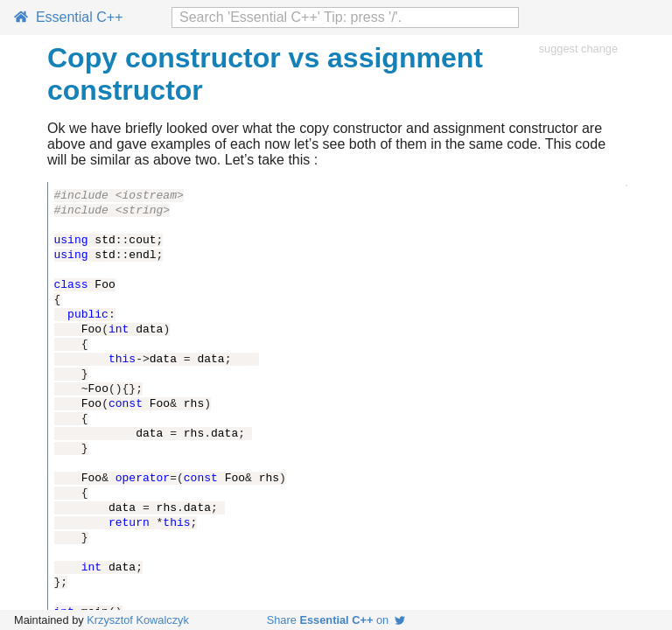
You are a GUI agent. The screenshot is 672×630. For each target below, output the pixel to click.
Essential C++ (69, 17)
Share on (336, 620)
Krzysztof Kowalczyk (138, 620)
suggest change (578, 49)
